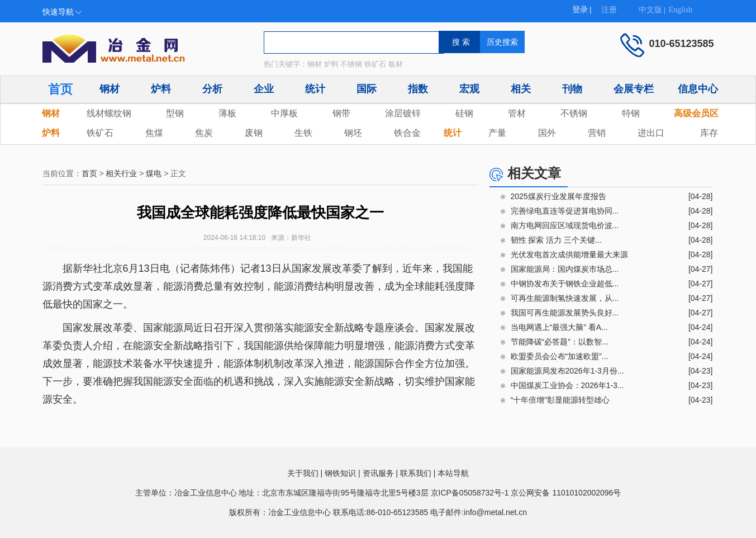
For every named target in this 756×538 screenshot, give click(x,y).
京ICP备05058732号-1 (470, 493)
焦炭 (204, 133)
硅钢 (464, 113)
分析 (212, 89)
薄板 (227, 113)
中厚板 (284, 113)
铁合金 (407, 133)
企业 (264, 89)
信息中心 (698, 89)
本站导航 (453, 473)
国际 (367, 89)
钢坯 (353, 133)
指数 (418, 89)
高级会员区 (696, 113)
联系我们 (416, 473)
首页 (60, 89)
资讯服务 (378, 473)
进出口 (651, 133)
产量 (497, 133)
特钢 (631, 113)
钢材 (110, 89)
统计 (315, 89)
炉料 (161, 89)
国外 (547, 133)
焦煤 (154, 133)
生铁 (303, 133)
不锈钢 (574, 113)
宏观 (469, 89)
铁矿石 (100, 133)
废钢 (254, 133)
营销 (597, 133)
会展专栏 (634, 89)
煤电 (154, 173)
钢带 (341, 113)
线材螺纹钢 (109, 113)
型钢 (175, 113)
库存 (709, 133)
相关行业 (121, 173)
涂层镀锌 (403, 113)
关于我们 (303, 473)
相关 (521, 89)
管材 (517, 113)
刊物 (572, 89)
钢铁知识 (340, 473)
